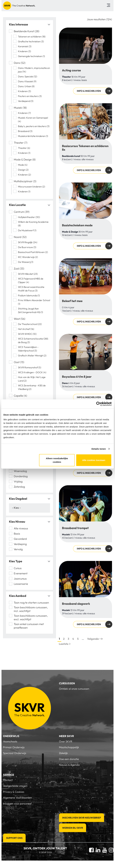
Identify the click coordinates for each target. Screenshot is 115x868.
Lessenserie (21, 584)
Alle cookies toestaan (94, 460)
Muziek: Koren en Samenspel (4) (33, 119)
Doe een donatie (69, 759)
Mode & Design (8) (25, 159)
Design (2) (23, 170)
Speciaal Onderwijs (15, 753)
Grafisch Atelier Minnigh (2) (32, 355)
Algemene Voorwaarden (18, 798)
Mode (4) (23, 165)
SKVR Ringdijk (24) (28, 242)
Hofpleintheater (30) (29, 217)
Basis (17, 534)
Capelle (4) (20, 396)
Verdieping (21, 544)
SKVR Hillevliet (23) (28, 274)
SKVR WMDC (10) (27, 334)
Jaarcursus (20, 579)
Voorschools (10, 741)
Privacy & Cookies (14, 792)
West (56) (20, 319)
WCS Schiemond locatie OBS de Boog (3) (33, 340)
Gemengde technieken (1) (31, 56)
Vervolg (18, 549)
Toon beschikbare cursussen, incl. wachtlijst (31, 609)
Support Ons (14, 838)
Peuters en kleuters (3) (30, 96)
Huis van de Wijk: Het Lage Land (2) (32, 379)
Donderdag (21, 476)
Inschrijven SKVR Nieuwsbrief (82, 818)
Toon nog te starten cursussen (31, 603)
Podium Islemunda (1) (29, 295)
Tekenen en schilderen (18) (32, 37)
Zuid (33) (19, 269)
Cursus (18, 568)
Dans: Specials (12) (28, 76)
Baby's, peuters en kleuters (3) (34, 126)
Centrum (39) (22, 212)
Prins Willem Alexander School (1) (34, 302)
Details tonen (99, 449)
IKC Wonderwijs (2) (28, 257)
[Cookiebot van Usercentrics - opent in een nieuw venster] (98, 404)
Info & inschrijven (89, 91)
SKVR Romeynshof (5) (30, 367)
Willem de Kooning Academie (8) (33, 224)
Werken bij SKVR (73, 828)
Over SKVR (66, 741)
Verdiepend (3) (26, 101)
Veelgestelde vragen (15, 786)
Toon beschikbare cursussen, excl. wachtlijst (31, 617)
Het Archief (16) (26, 329)
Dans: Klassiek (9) (27, 81)
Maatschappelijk (69, 747)
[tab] (29, 25)
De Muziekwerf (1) (27, 230)
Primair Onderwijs (14, 747)
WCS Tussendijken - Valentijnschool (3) (28, 349)
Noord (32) (20, 237)
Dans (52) (20, 63)
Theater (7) (21, 143)
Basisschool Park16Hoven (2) (33, 252)
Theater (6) (24, 148)
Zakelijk (63, 753)
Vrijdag (18, 481)
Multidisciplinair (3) (25, 181)
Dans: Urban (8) (26, 86)
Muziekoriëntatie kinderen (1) (33, 136)
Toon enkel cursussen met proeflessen (29, 626)
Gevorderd (20, 539)
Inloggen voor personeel (17, 804)
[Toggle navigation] (108, 6)
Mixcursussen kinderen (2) (32, 187)
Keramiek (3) (25, 46)
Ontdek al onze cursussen (74, 689)
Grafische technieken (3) (31, 41)
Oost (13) (19, 362)
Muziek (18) (20, 108)
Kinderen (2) (24, 175)
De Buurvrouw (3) (27, 247)
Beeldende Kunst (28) (27, 31)
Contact (8, 780)
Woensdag (20, 471)
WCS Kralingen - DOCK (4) (32, 372)
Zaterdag (19, 487)
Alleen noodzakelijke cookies (57, 460)
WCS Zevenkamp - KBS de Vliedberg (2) (32, 387)
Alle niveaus (21, 528)
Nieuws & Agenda (69, 765)
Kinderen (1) (24, 153)
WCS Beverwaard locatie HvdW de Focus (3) (31, 289)
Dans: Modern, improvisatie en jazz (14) (34, 70)
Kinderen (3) (24, 51)
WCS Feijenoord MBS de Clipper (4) (31, 280)
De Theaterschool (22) (30, 324)
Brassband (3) (25, 131)
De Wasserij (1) (26, 262)
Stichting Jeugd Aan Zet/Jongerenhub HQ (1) (30, 310)
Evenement (21, 573)
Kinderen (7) (24, 113)
